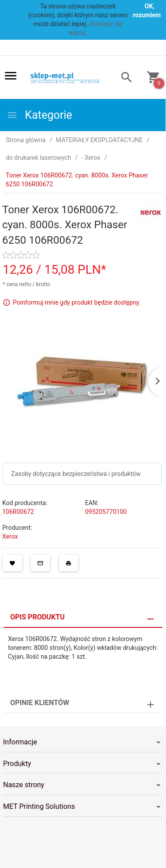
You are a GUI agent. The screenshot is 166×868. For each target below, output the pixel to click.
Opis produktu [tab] (37, 617)
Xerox (10, 536)
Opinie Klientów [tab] (40, 703)
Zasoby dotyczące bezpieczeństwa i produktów (76, 474)
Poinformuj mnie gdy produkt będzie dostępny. (77, 302)
